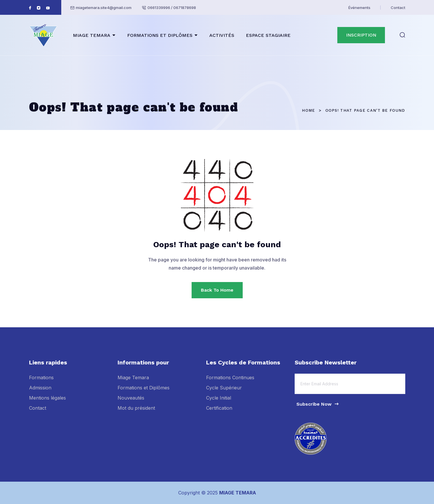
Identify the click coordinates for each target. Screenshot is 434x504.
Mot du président (136, 412)
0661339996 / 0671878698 (172, 8)
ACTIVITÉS (222, 35)
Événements (359, 8)
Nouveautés (131, 402)
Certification (219, 412)
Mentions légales (47, 402)
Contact (398, 8)
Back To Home (217, 290)
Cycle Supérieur (224, 391)
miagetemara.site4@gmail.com (104, 8)
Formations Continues (230, 381)
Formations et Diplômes (144, 391)
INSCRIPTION (361, 35)
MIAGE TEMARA (92, 35)
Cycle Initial (219, 402)
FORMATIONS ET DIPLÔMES (160, 35)
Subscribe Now (318, 407)
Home (308, 110)
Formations (41, 381)
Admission (40, 391)
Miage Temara (133, 381)
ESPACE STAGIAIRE (268, 35)
